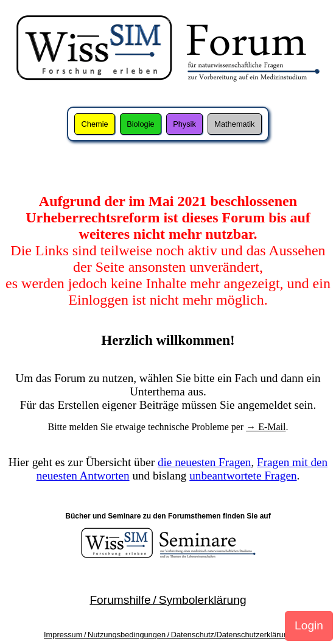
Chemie (95, 124)
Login (309, 625)
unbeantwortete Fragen (243, 476)
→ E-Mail (266, 427)
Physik (184, 124)
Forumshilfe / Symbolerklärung (168, 600)
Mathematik (234, 124)
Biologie (141, 124)
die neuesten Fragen (204, 462)
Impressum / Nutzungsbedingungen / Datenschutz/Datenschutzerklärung (168, 635)
